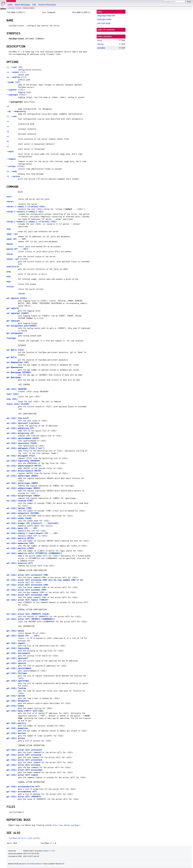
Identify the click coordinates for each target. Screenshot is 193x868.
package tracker (104, 19)
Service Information (47, 5)
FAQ (34, 5)
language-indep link (106, 16)
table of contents (106, 30)
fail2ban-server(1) (18, 838)
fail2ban (19, 8)
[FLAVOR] (17, 259)
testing (100, 44)
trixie (100, 40)
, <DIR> (15, 67)
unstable (11, 8)
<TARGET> (17, 95)
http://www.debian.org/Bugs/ (66, 825)
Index (10, 5)
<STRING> (16, 166)
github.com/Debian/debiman (32, 864)
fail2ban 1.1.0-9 (49, 851)
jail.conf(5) (34, 838)
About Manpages (22, 5)
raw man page (104, 23)
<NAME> (14, 82)
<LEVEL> (16, 90)
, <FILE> (16, 72)
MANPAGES (11, 1)
